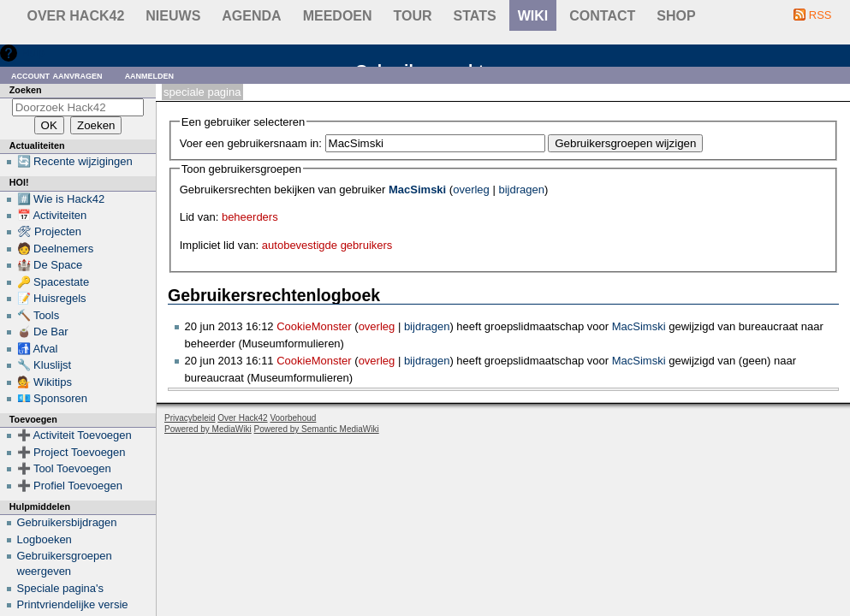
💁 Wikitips (45, 382)
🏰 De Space (50, 265)
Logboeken (45, 539)
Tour (413, 16)
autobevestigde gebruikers (327, 245)
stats (475, 16)
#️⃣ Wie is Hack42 (61, 199)
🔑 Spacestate (53, 282)
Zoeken (26, 90)
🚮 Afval (38, 349)
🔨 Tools (39, 315)
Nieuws (173, 16)
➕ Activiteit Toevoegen (74, 435)
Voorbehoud (293, 418)
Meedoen (338, 16)
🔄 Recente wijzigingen (75, 161)
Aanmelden (150, 75)
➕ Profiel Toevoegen (70, 486)
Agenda (251, 16)
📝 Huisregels (52, 298)
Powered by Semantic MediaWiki (317, 429)
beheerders (250, 217)
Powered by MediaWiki (208, 429)
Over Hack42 (76, 16)
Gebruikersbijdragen (67, 522)
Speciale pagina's (61, 588)
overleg (471, 190)
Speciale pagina (202, 92)
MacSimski (417, 190)
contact (602, 16)
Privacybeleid (190, 418)
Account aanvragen (57, 75)
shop (676, 16)
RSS (820, 15)
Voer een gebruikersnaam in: (251, 143)
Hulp (33, 53)
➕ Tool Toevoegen (64, 468)
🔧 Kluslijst (45, 365)
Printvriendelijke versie (73, 604)
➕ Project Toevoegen (71, 452)
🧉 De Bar (43, 332)
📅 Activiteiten (52, 215)
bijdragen (521, 190)
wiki (533, 16)
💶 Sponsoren (53, 398)
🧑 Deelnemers (56, 249)
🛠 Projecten (50, 231)
